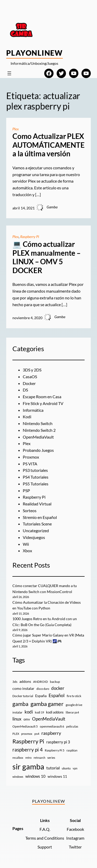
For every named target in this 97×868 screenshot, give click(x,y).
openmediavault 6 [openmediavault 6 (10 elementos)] (52, 726)
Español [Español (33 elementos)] (57, 695)
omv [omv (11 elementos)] (27, 719)
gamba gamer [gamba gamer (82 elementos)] (47, 704)
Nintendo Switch (38, 423)
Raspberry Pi (30, 237)
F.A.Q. (45, 829)
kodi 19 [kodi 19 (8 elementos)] (39, 712)
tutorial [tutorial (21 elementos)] (53, 768)
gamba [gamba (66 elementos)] (20, 704)
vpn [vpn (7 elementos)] (75, 768)
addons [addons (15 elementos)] (25, 681)
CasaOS (30, 377)
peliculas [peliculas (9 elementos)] (72, 726)
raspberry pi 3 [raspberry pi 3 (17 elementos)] (58, 742)
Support (45, 847)
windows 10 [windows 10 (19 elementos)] (35, 776)
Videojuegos (34, 537)
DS (25, 390)
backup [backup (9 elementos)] (55, 682)
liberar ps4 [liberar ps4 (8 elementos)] (72, 712)
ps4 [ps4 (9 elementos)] (37, 734)
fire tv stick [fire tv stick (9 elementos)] (74, 696)
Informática (33, 410)
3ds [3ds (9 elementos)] (15, 682)
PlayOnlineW (35, 53)
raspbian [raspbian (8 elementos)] (72, 750)
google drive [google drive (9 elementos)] (74, 705)
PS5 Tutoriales (36, 484)
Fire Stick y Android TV (43, 403)
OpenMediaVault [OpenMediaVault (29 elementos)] (49, 719)
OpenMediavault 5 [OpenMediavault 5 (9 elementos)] (25, 726)
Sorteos (30, 510)
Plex (16, 129)
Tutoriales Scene (37, 524)
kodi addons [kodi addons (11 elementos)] (55, 712)
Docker (29, 383)
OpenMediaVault (38, 437)
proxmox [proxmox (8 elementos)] (27, 734)
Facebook (75, 829)
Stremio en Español (40, 517)
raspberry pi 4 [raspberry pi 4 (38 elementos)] (28, 750)
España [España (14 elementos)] (41, 696)
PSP (26, 490)
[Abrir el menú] (9, 73)
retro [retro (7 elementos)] (28, 758)
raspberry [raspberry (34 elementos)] (51, 733)
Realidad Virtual (37, 504)
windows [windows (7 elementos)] (18, 777)
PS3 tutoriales (35, 470)
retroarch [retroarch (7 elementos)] (39, 758)
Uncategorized (36, 531)
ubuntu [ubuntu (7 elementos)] (66, 768)
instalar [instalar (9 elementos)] (17, 712)
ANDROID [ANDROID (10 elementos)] (40, 682)
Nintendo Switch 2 (39, 430)
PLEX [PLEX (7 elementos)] (16, 734)
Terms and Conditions (45, 838)
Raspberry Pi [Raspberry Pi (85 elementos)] (28, 741)
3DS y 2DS (32, 370)
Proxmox (31, 457)
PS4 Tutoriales (36, 477)
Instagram (75, 838)
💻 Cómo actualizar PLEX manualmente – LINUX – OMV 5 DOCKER (47, 257)
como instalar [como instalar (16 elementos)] (23, 688)
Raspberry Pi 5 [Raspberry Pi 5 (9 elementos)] (55, 750)
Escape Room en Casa (42, 397)
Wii (26, 544)
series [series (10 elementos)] (51, 758)
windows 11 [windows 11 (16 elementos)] (57, 776)
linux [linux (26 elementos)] (17, 719)
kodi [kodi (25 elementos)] (29, 712)
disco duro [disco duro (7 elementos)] (43, 689)
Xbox (27, 551)
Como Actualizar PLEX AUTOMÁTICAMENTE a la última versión (48, 145)
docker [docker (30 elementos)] (58, 688)
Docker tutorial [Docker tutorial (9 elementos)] (23, 696)
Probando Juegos (38, 450)
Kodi (27, 417)
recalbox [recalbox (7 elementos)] (18, 758)
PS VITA (30, 464)
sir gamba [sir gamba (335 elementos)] (28, 766)
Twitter (75, 847)
